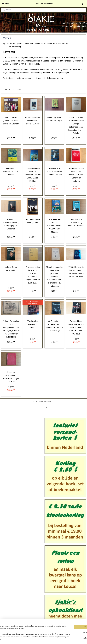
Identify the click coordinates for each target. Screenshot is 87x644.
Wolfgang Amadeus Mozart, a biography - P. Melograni (11, 224)
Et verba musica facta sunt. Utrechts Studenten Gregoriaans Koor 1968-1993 (33, 275)
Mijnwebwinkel (71, 639)
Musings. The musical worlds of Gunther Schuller (54, 172)
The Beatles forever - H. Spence (33, 324)
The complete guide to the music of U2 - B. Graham (11, 121)
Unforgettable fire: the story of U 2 (33, 221)
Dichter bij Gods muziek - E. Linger (54, 119)
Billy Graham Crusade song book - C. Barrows (76, 222)
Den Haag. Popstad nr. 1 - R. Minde (11, 172)
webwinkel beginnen (52, 639)
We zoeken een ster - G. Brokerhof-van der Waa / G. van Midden (54, 226)
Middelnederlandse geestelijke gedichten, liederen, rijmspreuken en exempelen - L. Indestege (54, 277)
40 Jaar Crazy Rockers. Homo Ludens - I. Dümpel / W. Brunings (54, 326)
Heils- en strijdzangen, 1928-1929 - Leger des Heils (11, 377)
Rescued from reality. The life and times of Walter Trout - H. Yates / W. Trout (76, 327)
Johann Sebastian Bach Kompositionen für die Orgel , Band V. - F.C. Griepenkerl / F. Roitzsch (11, 329)
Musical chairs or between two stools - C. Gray (33, 121)
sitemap (39, 639)
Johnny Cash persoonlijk (11, 269)
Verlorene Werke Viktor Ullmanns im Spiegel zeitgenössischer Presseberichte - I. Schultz (76, 125)
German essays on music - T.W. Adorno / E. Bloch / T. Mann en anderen (76, 175)
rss (44, 639)
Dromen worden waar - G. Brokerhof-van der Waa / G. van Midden (33, 175)
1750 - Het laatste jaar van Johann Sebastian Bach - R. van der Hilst (76, 272)
